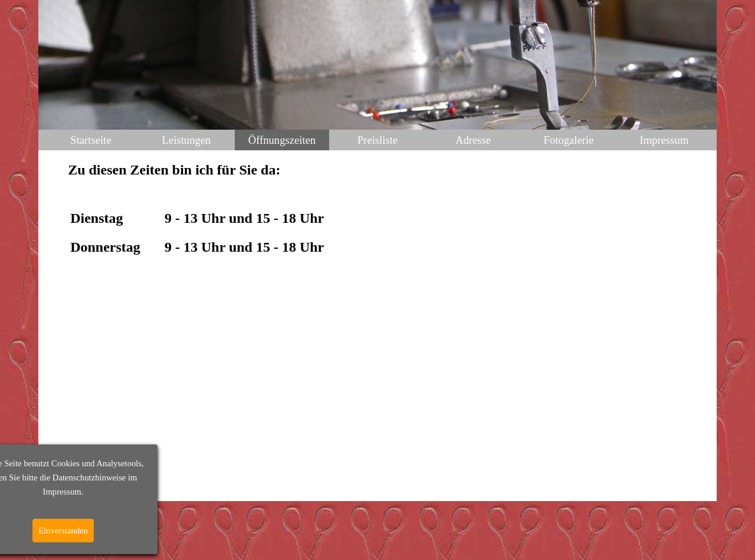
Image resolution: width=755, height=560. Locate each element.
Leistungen (187, 140)
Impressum (664, 140)
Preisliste (377, 140)
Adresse (473, 140)
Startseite (91, 140)
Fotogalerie (569, 140)
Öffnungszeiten (282, 140)
